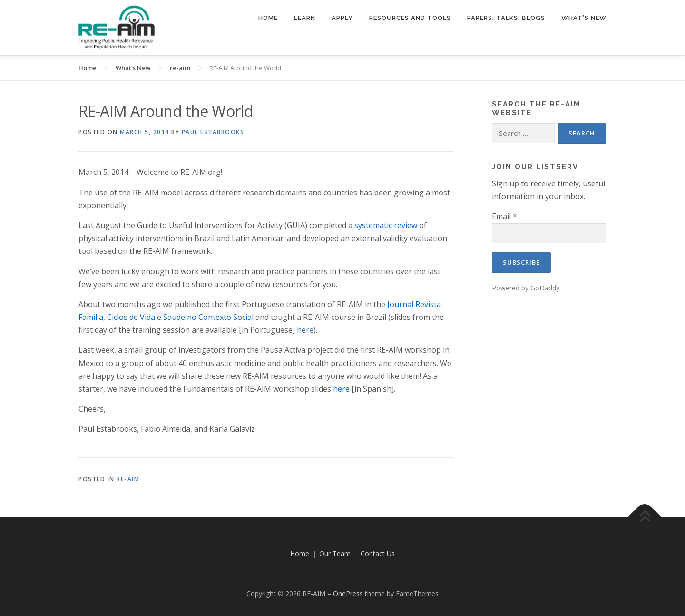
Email (504, 216)
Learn (305, 18)
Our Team (335, 553)
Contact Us (378, 553)
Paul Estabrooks (213, 132)
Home (268, 18)
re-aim (128, 479)
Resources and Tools (410, 18)
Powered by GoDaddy (526, 288)
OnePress (348, 593)
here (305, 330)
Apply (342, 18)
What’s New (584, 18)
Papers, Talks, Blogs (506, 18)
